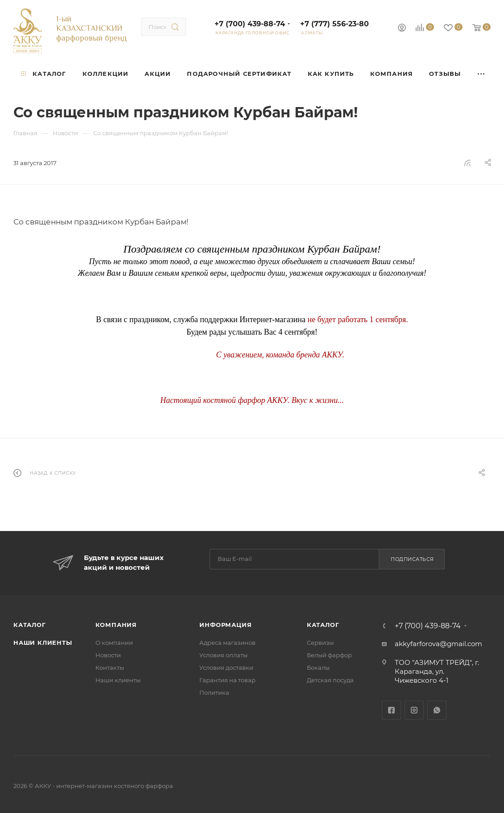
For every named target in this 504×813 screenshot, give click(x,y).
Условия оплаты (223, 655)
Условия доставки (226, 668)
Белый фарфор (329, 655)
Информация (225, 625)
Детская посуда (330, 680)
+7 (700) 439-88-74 (250, 24)
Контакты (110, 668)
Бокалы (318, 668)
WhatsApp (437, 710)
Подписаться (412, 559)
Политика (214, 693)
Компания (116, 625)
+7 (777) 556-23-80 (335, 24)
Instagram (414, 710)
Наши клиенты (43, 643)
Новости (108, 655)
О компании (114, 643)
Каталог (30, 625)
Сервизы (320, 643)
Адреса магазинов (227, 643)
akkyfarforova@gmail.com (438, 644)
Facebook (391, 710)
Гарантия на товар (227, 680)
